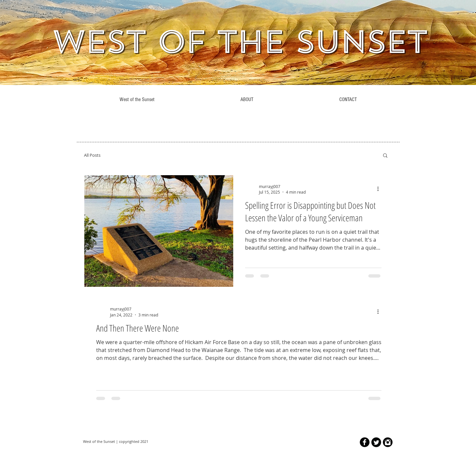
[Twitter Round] (376, 442)
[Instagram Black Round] (388, 442)
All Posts (92, 155)
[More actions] (380, 189)
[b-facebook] (365, 442)
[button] (385, 156)
